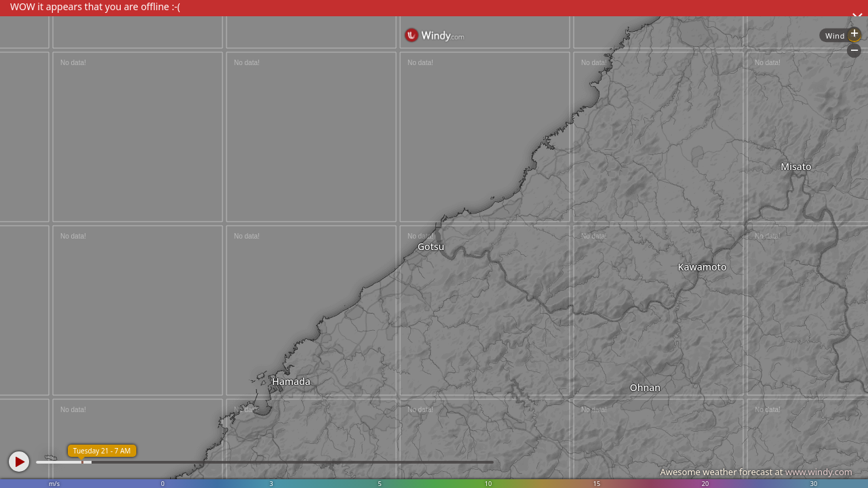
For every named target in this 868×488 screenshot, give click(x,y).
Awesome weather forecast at (756, 472)
